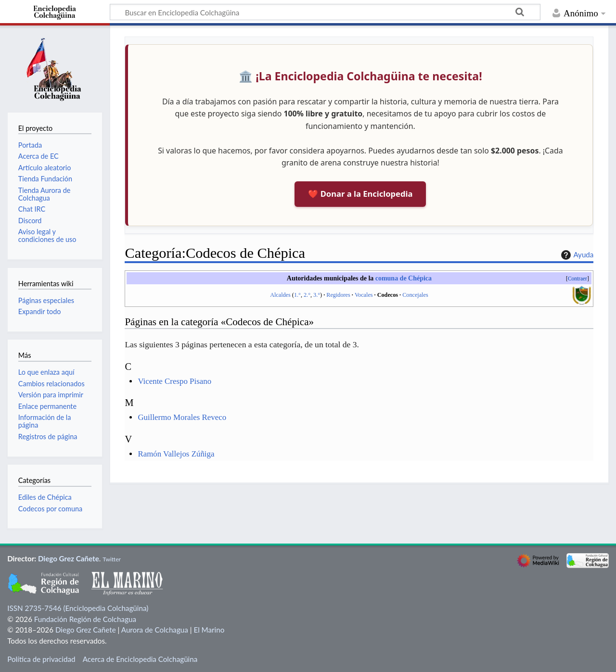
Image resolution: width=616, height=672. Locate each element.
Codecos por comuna (50, 509)
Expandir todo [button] (40, 311)
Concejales (415, 295)
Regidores (338, 295)
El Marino (209, 630)
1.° (297, 295)
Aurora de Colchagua (155, 630)
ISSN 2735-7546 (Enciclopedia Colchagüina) (78, 608)
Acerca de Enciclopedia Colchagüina (140, 659)
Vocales (364, 295)
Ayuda (576, 255)
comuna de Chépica (404, 278)
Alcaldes (280, 295)
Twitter (112, 559)
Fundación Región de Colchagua (85, 619)
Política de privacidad (41, 659)
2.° (307, 295)
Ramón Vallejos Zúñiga (176, 454)
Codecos (388, 295)
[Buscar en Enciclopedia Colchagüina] (325, 12)
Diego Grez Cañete (69, 558)
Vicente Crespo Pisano (174, 381)
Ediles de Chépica (45, 497)
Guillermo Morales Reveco (182, 417)
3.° (317, 295)
